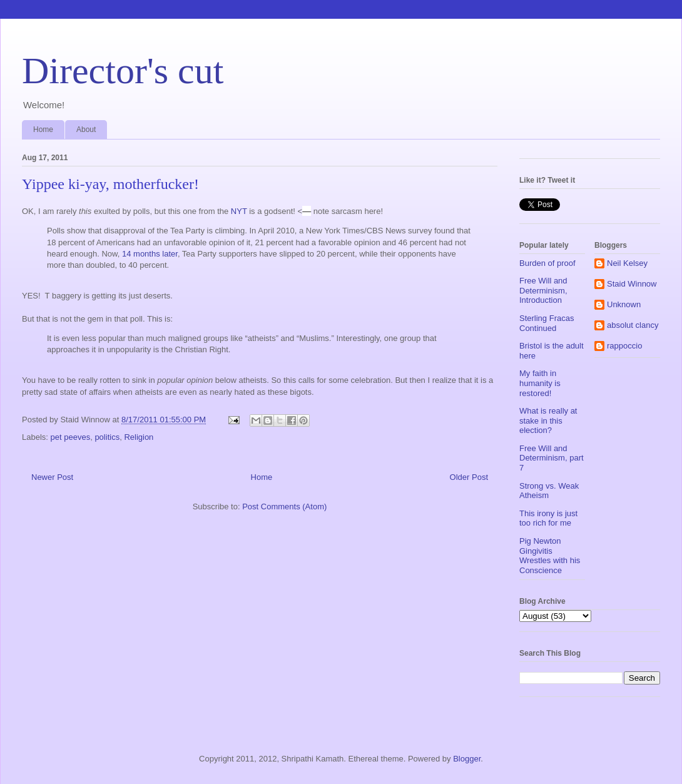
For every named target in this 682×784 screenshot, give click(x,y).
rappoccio (624, 346)
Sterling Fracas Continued (547, 323)
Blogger (467, 759)
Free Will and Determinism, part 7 (552, 458)
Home (43, 130)
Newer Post (52, 477)
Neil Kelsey (627, 263)
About (86, 130)
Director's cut (123, 71)
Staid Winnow (632, 284)
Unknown (624, 304)
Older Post (469, 477)
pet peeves (71, 437)
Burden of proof (547, 263)
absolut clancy (633, 325)
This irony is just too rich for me (548, 518)
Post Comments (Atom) (284, 507)
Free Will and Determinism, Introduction (543, 290)
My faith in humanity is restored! (540, 383)
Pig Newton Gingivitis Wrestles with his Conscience (550, 556)
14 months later (150, 254)
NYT (239, 211)
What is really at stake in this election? (548, 420)
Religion (139, 437)
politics (107, 437)
